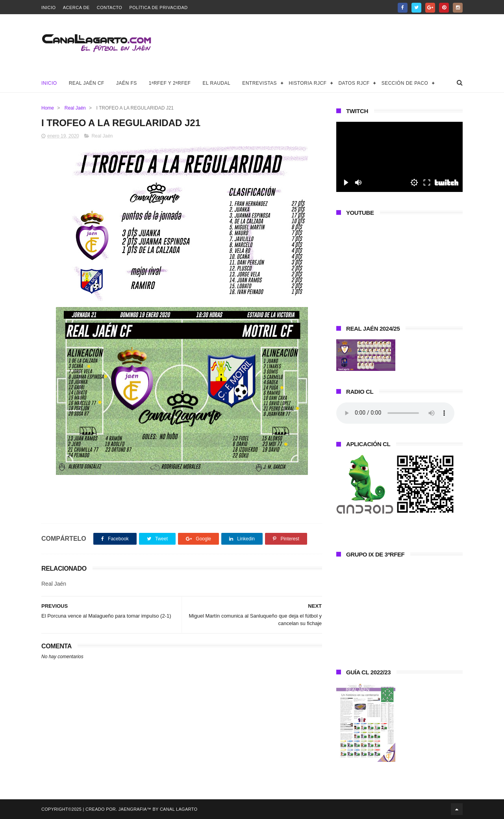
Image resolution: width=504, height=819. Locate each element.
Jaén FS (127, 83)
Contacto (110, 7)
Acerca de (76, 7)
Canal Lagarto (179, 809)
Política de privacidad (158, 7)
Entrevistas (259, 83)
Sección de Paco (405, 83)
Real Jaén (75, 108)
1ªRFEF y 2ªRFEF (170, 83)
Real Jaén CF (87, 83)
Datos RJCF (354, 83)
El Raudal (216, 83)
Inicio (49, 7)
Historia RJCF (308, 83)
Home (48, 108)
